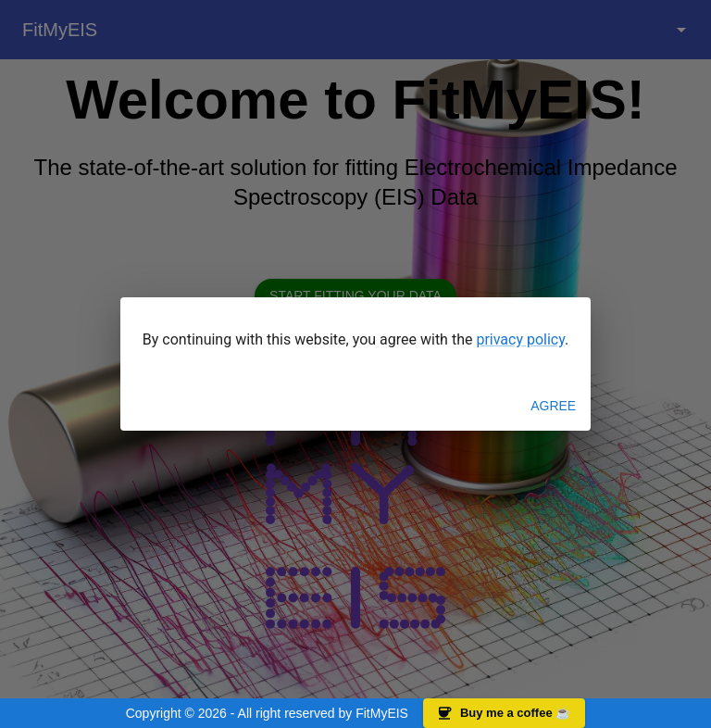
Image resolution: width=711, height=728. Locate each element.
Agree (553, 406)
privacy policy (520, 339)
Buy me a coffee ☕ (504, 713)
